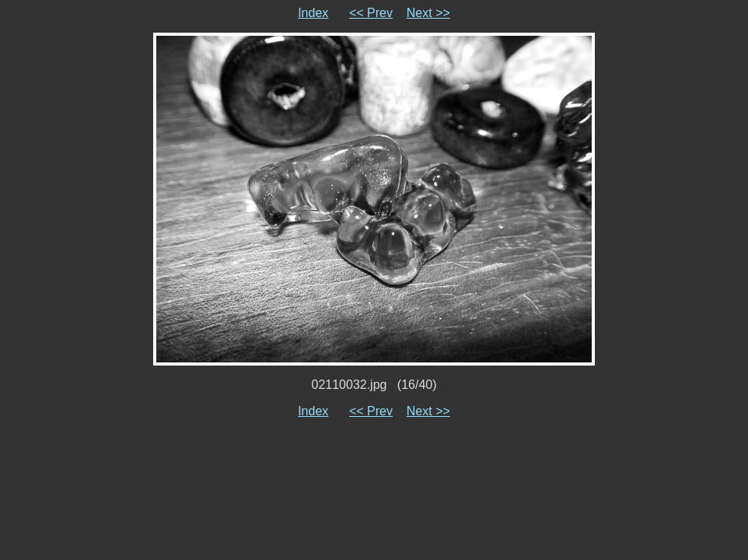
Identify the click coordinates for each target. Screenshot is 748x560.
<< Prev (371, 13)
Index (313, 13)
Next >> (428, 13)
